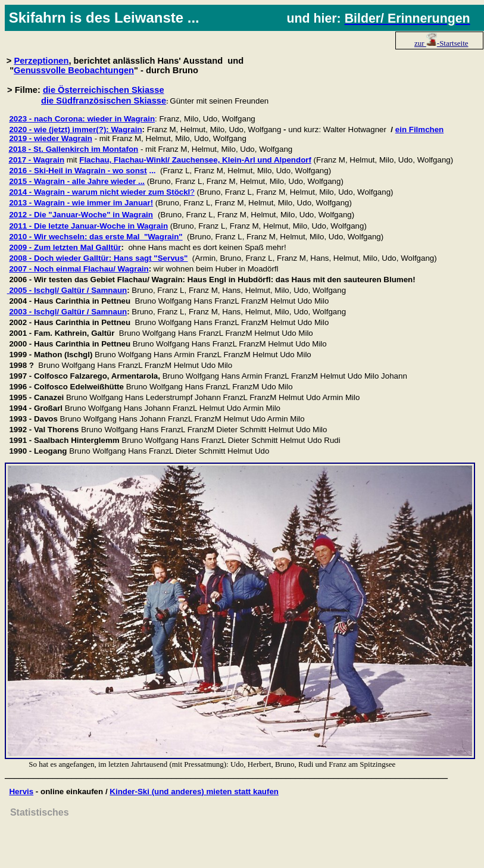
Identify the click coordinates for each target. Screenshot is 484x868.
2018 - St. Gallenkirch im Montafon (73, 149)
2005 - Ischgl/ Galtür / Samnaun (68, 290)
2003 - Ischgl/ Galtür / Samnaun (68, 312)
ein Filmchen (419, 129)
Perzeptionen (41, 61)
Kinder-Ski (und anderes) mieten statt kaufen (194, 791)
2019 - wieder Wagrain (51, 138)
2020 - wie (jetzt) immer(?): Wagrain (75, 129)
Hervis (21, 791)
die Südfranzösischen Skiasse (104, 101)
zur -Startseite (441, 43)
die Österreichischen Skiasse (104, 90)
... (140, 181)
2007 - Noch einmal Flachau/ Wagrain (79, 269)
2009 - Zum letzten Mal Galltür (65, 247)
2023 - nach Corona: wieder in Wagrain (82, 119)
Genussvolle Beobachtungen (74, 70)
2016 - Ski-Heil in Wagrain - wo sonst (78, 171)
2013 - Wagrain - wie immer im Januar (79, 203)
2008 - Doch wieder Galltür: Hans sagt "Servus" (98, 258)
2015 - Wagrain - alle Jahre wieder (72, 181)
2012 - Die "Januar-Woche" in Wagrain (81, 215)
